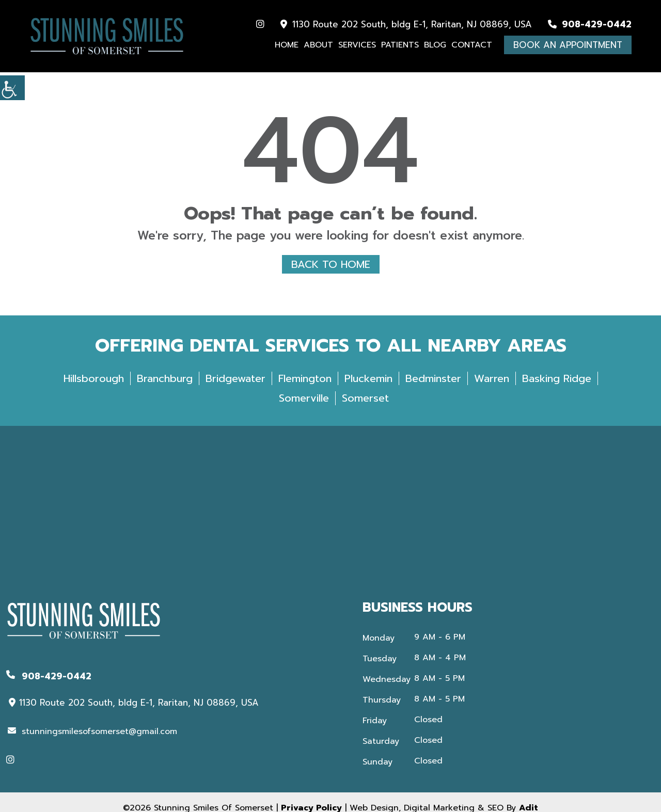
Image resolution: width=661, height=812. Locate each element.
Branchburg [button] (165, 392)
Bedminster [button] (433, 392)
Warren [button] (492, 392)
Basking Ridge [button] (557, 392)
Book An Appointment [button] (568, 45)
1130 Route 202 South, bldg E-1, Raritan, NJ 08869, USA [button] (406, 25)
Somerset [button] (365, 412)
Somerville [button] (304, 412)
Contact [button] (472, 45)
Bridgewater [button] (235, 392)
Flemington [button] (305, 392)
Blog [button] (435, 45)
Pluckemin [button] (368, 392)
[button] (12, 88)
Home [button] (287, 45)
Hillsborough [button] (94, 392)
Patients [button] (400, 45)
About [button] (318, 45)
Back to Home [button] (331, 263)
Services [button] (357, 45)
